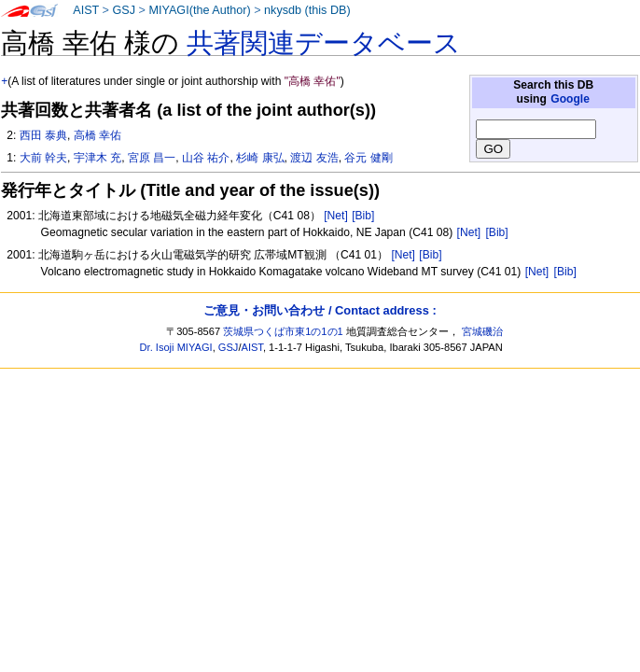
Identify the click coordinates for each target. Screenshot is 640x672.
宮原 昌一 (152, 158)
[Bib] (363, 216)
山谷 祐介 (206, 158)
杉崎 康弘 (260, 158)
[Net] (336, 216)
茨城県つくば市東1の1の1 (283, 331)
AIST (86, 10)
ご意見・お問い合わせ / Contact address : (320, 310)
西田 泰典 (43, 135)
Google (570, 99)
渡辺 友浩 (314, 158)
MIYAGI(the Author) (199, 10)
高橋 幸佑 (97, 135)
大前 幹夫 (43, 158)
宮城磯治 (482, 331)
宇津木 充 (97, 158)
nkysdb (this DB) (307, 10)
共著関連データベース (324, 43)
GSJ (124, 10)
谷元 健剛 (368, 158)
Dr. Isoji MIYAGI (176, 347)
